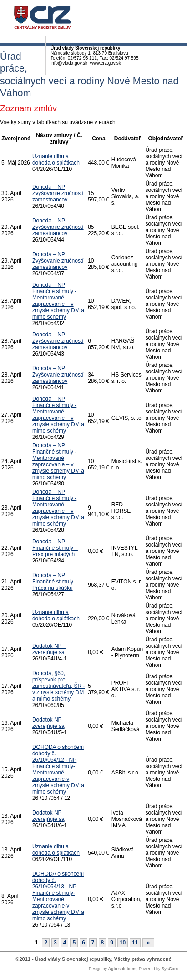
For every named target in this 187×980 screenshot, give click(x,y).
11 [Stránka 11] (135, 943)
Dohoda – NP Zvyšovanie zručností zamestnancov (58, 193)
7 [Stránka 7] (93, 943)
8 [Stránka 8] (103, 943)
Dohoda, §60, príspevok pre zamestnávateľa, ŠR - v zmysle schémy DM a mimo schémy (59, 686)
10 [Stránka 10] (123, 943)
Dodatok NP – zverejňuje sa (49, 649)
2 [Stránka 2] (46, 943)
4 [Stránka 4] (65, 943)
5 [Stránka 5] (74, 943)
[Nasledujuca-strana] (149, 943)
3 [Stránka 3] (55, 943)
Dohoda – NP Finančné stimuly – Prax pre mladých (55, 548)
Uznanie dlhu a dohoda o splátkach (56, 160)
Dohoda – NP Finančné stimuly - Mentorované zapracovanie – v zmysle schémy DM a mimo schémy (58, 301)
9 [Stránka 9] (112, 943)
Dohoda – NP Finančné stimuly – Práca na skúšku (55, 582)
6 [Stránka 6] (83, 943)
